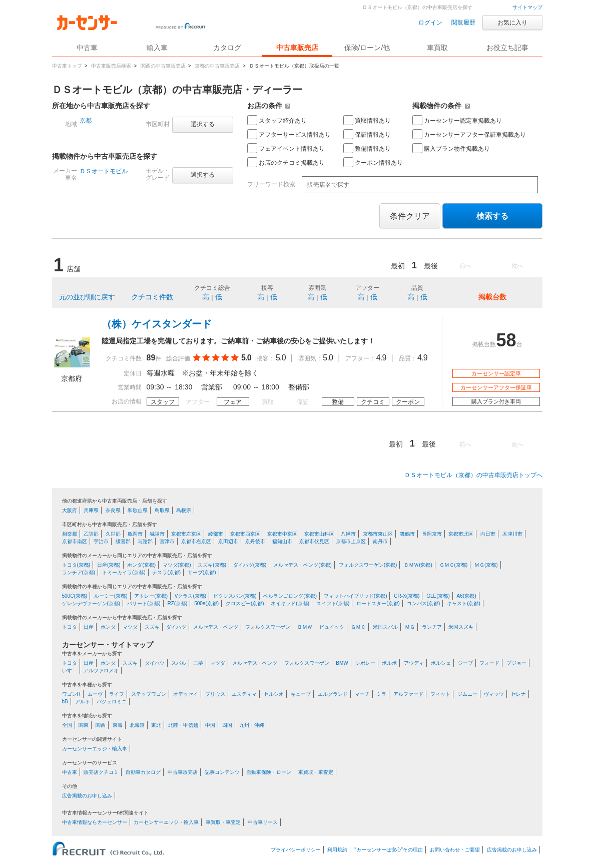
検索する (492, 216)
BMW (342, 663)
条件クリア (410, 216)
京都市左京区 (186, 534)
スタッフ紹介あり (277, 120)
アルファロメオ (101, 671)
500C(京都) (75, 596)
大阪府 (70, 510)
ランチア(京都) (79, 572)
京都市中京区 (282, 534)
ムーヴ (95, 694)
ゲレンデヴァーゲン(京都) (91, 603)
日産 (89, 627)
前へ (465, 266)
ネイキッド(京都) (290, 603)
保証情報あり (367, 134)
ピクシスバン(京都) (235, 596)
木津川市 (512, 534)
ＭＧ (410, 627)
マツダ (130, 627)
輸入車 (157, 48)
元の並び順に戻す (87, 297)
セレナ (518, 694)
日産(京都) (109, 565)
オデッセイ (186, 694)
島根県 (184, 510)
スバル (179, 663)
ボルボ (389, 663)
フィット (440, 694)
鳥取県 (162, 510)
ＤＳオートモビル (104, 171)
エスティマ (244, 694)
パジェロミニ (112, 702)
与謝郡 (145, 541)
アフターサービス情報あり (289, 134)
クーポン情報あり (373, 162)
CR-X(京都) (407, 596)
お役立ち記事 (507, 48)
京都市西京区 (245, 534)
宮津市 (167, 541)
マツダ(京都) (177, 565)
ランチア (432, 627)
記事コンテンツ (222, 772)
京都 (86, 121)
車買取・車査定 (316, 772)
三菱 (198, 663)
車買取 (437, 48)
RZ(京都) (177, 603)
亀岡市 (135, 534)
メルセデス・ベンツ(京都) (303, 565)
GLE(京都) (438, 596)
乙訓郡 (91, 534)
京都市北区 (461, 534)
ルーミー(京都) (111, 596)
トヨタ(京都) (76, 565)
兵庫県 (91, 510)
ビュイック (332, 627)
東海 (118, 725)
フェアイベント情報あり (286, 148)
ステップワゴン (149, 694)
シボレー (365, 663)
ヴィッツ (494, 694)
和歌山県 (138, 510)
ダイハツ (176, 627)
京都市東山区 (378, 534)
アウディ (414, 663)
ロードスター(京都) (378, 603)
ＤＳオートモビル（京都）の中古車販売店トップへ (473, 475)
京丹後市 (255, 541)
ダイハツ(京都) (250, 565)
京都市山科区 (319, 534)
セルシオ (274, 694)
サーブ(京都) (202, 572)
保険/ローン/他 (367, 48)
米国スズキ (461, 627)
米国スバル (385, 627)
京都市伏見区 (314, 541)
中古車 (70, 772)
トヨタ (70, 627)
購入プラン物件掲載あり (451, 148)
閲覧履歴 (463, 23)
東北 (156, 725)
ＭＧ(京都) (486, 565)
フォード (489, 663)
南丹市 (380, 541)
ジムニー (467, 694)
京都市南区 (75, 541)
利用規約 (337, 850)
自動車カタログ (143, 772)
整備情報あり (367, 148)
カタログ (227, 48)
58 (506, 340)
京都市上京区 (351, 541)
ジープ (465, 663)
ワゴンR (71, 694)
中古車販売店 (297, 48)
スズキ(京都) (212, 565)
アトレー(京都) (151, 596)
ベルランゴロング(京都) (290, 596)
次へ (517, 266)
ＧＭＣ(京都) (454, 565)
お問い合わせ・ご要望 (455, 850)
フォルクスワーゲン (268, 627)
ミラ (381, 694)
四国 (227, 725)
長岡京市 (432, 534)
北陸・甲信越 (183, 725)
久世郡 (113, 534)
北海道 (137, 725)
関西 (101, 725)
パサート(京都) (144, 603)
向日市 (488, 534)
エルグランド (333, 694)
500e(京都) (206, 603)
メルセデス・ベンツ (216, 627)
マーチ (362, 694)
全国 (67, 725)
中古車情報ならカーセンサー (95, 822)
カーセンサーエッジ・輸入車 (95, 749)
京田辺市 (228, 541)
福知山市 (282, 541)
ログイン (430, 23)
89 (151, 358)
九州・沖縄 (252, 725)
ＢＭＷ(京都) (418, 565)
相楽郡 (70, 534)
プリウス (215, 694)
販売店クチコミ (101, 772)
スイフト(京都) (333, 603)
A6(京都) (467, 596)
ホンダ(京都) (141, 565)
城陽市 (157, 534)
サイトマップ (527, 7)
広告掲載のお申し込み (87, 796)
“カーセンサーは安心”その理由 (389, 850)
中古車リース (263, 822)
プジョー (516, 663)
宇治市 (101, 541)
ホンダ (108, 627)
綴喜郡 (123, 541)
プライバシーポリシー (296, 850)
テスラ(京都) (166, 572)
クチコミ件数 (152, 297)
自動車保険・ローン (269, 772)
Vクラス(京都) (190, 596)
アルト (83, 702)
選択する (203, 124)
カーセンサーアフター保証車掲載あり (469, 134)
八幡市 (348, 534)
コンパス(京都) (424, 603)
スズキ (152, 627)
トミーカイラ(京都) (124, 572)
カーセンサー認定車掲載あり (457, 120)
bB (65, 702)
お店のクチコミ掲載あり (286, 162)
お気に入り (512, 23)
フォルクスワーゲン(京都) (368, 565)
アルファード (408, 694)
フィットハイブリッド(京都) (356, 596)
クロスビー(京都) (245, 603)
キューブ (301, 694)
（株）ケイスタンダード (157, 324)
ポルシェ (441, 663)
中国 (210, 725)
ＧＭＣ (358, 627)
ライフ (117, 694)
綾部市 (216, 534)
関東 (84, 725)
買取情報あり (367, 120)
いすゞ (70, 671)
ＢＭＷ (305, 627)
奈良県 (113, 510)
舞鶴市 (407, 534)
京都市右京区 (196, 541)
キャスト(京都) (464, 603)
